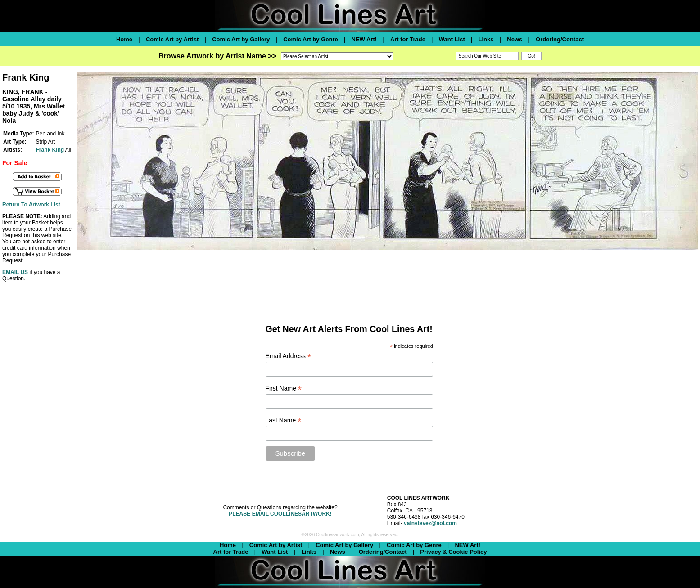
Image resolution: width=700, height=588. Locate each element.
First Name (284, 388)
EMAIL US (15, 272)
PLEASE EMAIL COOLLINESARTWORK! (280, 514)
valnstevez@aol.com (430, 523)
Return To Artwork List (31, 205)
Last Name (284, 420)
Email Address (289, 356)
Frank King (50, 150)
